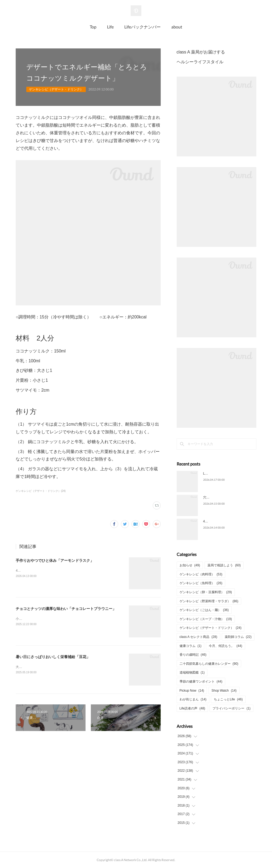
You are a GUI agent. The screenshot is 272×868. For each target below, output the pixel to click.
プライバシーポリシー (231, 708)
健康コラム (191, 646)
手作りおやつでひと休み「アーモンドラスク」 (55, 560)
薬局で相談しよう (224, 565)
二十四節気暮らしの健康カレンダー (209, 664)
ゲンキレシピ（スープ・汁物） (206, 619)
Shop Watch (224, 691)
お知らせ (190, 565)
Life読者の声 (192, 708)
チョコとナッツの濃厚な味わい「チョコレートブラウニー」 (66, 609)
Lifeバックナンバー (143, 27)
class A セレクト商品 (198, 637)
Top (93, 27)
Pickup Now (192, 691)
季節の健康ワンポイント (201, 682)
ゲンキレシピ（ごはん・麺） (204, 610)
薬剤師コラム (238, 637)
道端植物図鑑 (192, 672)
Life (110, 27)
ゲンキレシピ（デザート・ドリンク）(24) (41, 491)
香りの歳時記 (193, 655)
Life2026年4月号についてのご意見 (228, 474)
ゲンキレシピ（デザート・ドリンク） (56, 89)
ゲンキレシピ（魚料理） (201, 583)
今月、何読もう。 (225, 646)
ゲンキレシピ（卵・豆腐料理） (206, 592)
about (177, 27)
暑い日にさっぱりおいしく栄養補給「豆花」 (53, 657)
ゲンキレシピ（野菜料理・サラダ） (209, 601)
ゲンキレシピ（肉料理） (201, 574)
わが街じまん (193, 699)
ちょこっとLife (228, 699)
